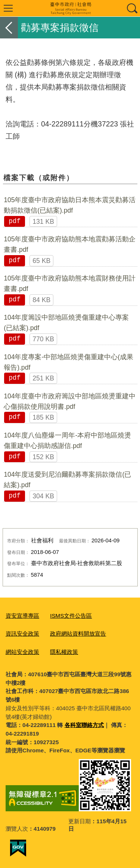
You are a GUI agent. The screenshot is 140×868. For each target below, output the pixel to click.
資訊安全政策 (22, 634)
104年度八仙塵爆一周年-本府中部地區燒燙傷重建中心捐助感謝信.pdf (67, 441)
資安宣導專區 (22, 616)
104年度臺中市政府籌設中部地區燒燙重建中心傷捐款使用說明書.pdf (70, 401)
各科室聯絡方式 (84, 725)
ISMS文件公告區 (71, 616)
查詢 (132, 8)
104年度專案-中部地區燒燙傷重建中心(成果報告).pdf (69, 362)
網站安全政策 (22, 652)
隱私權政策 (64, 652)
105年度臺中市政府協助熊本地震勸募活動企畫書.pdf (70, 244)
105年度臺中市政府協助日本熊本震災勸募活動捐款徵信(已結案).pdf (70, 205)
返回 (9, 28)
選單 (8, 8)
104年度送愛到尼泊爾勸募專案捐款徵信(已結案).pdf (67, 480)
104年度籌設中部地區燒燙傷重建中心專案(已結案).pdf (66, 323)
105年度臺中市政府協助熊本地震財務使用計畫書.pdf (70, 283)
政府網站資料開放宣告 (78, 634)
